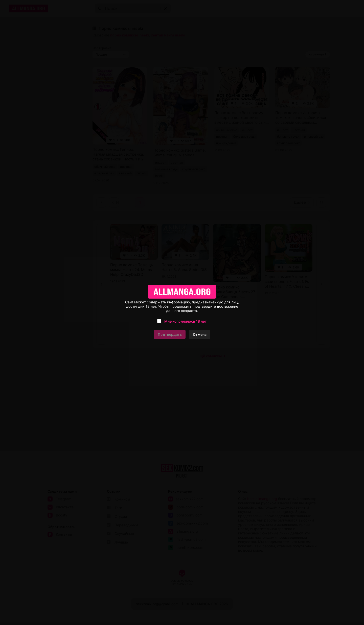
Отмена (200, 334)
